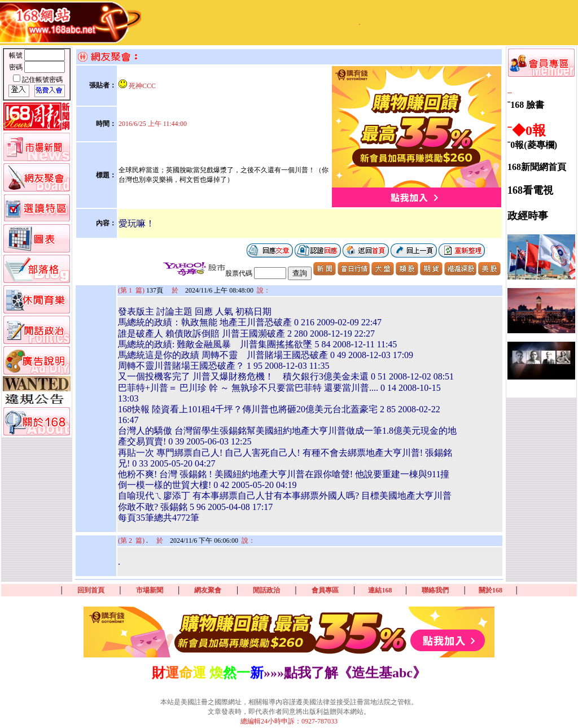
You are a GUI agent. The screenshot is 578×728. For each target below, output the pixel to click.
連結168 (380, 590)
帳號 (17, 55)
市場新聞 (150, 590)
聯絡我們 (435, 590)
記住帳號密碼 (42, 80)
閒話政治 (266, 590)
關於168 (491, 590)
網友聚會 (208, 590)
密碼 (17, 67)
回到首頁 (91, 590)
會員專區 (325, 590)
